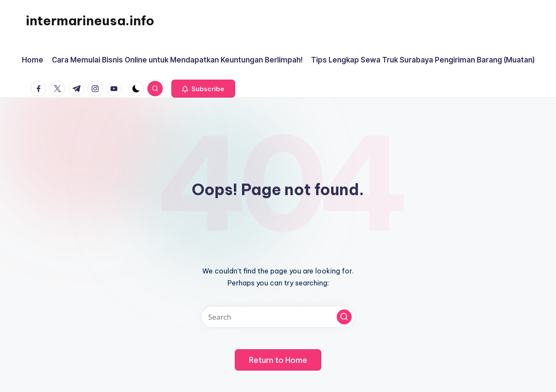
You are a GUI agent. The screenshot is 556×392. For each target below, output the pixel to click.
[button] (203, 89)
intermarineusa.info (90, 21)
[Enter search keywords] (278, 317)
